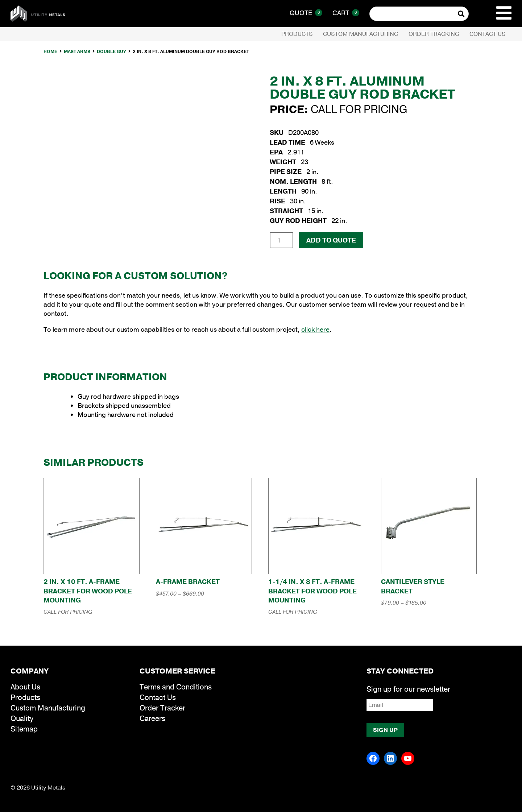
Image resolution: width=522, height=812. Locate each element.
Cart (346, 13)
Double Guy (111, 51)
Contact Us (488, 34)
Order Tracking (434, 34)
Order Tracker (162, 708)
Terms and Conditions (176, 687)
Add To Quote (331, 240)
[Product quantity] (281, 240)
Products (297, 34)
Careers (152, 719)
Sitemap (24, 729)
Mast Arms (77, 51)
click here (315, 330)
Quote (306, 13)
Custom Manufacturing (361, 34)
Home (50, 51)
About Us (25, 687)
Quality (22, 719)
